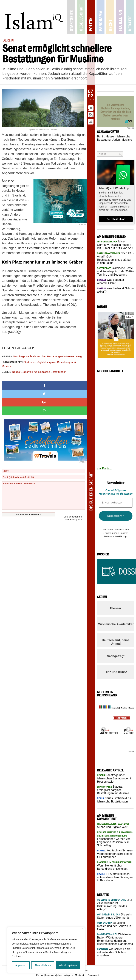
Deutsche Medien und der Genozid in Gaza (114, 926)
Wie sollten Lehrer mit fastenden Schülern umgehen (114, 952)
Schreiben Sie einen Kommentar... (43, 495)
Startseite (71, 17)
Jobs (60, 975)
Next (127, 729)
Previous (102, 729)
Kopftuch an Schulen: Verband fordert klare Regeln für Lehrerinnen (115, 854)
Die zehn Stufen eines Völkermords (115, 916)
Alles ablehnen (43, 965)
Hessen (111, 136)
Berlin (101, 136)
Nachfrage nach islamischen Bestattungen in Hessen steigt (42, 356)
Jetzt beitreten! (116, 219)
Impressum (50, 975)
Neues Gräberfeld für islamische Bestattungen (34, 372)
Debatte (130, 17)
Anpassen (21, 965)
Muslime (127, 140)
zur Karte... (104, 468)
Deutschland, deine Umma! (116, 642)
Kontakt (40, 975)
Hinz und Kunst (116, 672)
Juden (116, 140)
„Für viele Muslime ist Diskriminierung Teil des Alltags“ (115, 905)
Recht (110, 17)
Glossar (116, 608)
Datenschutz (94, 975)
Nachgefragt (116, 656)
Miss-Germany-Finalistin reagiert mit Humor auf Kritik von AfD (115, 245)
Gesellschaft (81, 17)
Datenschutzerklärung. (116, 536)
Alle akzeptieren (68, 965)
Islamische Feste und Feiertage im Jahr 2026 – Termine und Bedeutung (116, 271)
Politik (91, 17)
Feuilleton (120, 17)
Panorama (100, 17)
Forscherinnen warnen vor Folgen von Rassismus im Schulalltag (115, 839)
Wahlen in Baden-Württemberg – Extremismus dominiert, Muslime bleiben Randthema (115, 939)
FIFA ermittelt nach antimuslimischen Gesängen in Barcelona (115, 877)
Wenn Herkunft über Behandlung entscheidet (114, 866)
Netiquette (77, 519)
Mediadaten (81, 975)
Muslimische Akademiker (116, 624)
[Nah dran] (83, 929)
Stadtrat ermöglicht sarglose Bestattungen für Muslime (39, 364)
